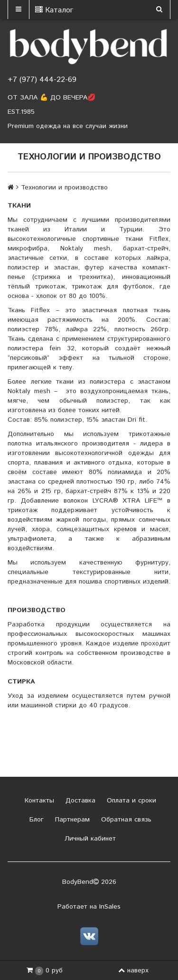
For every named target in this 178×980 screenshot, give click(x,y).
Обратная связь (125, 820)
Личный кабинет (89, 839)
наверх (133, 970)
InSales (110, 907)
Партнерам (71, 820)
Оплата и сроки (130, 801)
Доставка (79, 801)
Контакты (38, 801)
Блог (35, 820)
